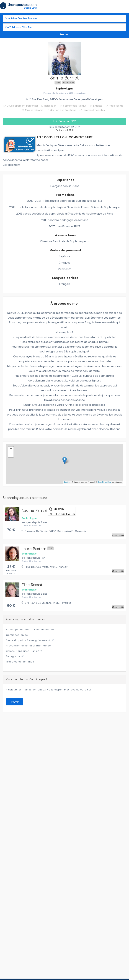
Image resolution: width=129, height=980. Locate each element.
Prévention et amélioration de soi (29, 646)
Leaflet (67, 482)
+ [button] (11, 449)
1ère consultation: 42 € (63, 127)
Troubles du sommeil (20, 662)
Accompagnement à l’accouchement (31, 630)
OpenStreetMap (104, 482)
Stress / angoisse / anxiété (24, 651)
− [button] (11, 455)
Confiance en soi (17, 635)
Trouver (64, 34)
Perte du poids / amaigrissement (28, 640)
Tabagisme (13, 656)
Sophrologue (65, 88)
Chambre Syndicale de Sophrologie (63, 241)
